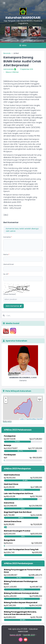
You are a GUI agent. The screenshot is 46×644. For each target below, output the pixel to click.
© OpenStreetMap (30, 419)
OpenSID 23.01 (29, 635)
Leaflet (22, 419)
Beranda (7, 53)
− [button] (6, 402)
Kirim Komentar (14, 306)
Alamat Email (9, 264)
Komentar (8, 237)
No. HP (6, 274)
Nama (6, 254)
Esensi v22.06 (15, 635)
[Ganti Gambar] (10, 294)
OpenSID (40, 419)
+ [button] (6, 398)
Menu (23, 45)
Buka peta (7, 421)
